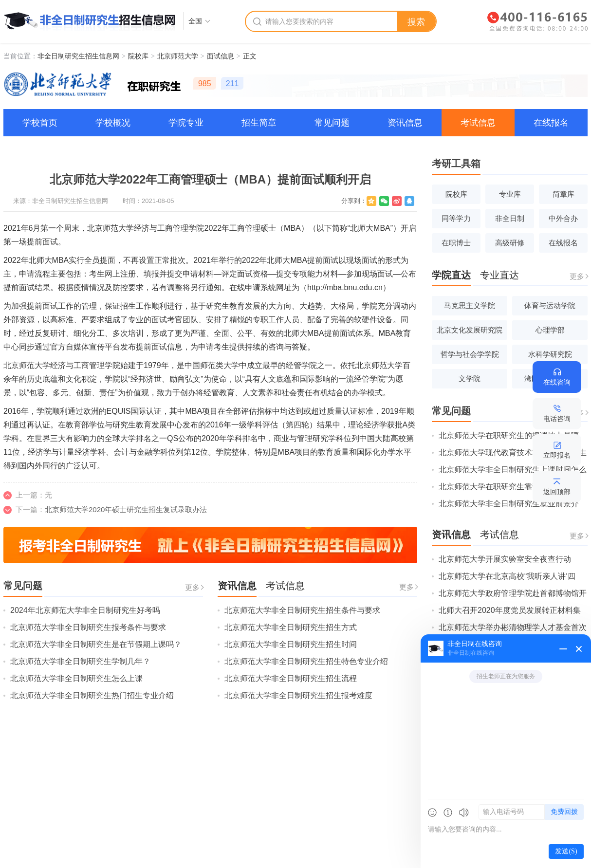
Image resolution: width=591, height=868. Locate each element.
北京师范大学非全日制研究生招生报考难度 (298, 695)
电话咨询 (557, 419)
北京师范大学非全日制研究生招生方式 (291, 627)
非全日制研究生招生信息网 (78, 56)
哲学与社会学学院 (470, 354)
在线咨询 (557, 382)
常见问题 (332, 123)
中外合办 (563, 218)
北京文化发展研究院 (470, 330)
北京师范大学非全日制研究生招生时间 (291, 644)
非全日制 (510, 218)
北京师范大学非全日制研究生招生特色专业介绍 (306, 661)
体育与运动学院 (550, 305)
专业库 (510, 194)
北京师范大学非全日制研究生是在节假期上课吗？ (96, 644)
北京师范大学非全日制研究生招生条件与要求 (302, 610)
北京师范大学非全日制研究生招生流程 (291, 678)
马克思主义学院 (470, 305)
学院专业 (186, 123)
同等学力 (456, 218)
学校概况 (113, 123)
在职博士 (456, 243)
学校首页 (40, 123)
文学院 (470, 379)
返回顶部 (557, 492)
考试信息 (478, 123)
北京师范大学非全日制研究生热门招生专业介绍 (92, 695)
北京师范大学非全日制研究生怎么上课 (76, 678)
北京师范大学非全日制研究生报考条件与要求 (88, 627)
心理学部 (550, 330)
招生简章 (259, 123)
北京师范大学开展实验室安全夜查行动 (505, 559)
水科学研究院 (550, 354)
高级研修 (510, 243)
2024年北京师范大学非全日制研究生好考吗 (85, 610)
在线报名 (551, 123)
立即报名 (557, 455)
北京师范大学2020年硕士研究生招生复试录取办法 (126, 509)
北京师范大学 (178, 56)
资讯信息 (405, 123)
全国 (195, 21)
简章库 (563, 194)
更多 (192, 587)
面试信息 (221, 56)
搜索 (416, 22)
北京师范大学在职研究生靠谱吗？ (497, 487)
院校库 (138, 56)
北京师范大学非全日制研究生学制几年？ (80, 661)
